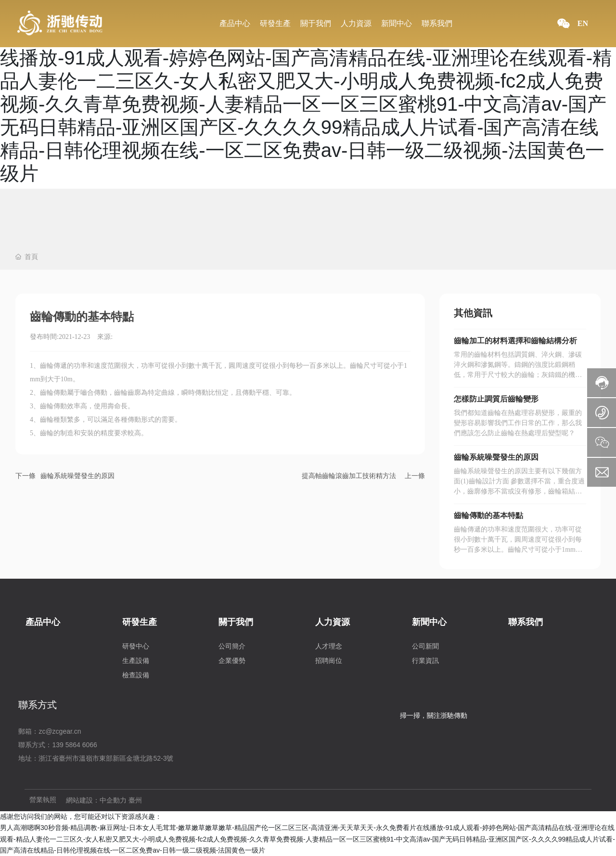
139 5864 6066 (74, 745)
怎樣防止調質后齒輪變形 (496, 399)
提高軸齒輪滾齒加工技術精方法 (349, 476)
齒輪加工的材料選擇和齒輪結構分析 (515, 341)
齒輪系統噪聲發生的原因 (77, 476)
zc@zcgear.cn (60, 731)
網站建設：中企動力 (96, 800)
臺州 (135, 800)
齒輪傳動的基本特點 (488, 515)
